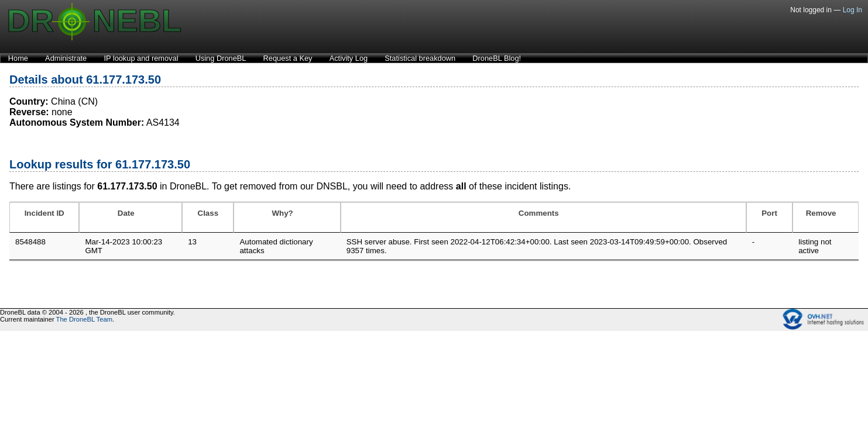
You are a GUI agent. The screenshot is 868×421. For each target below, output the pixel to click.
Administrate (66, 58)
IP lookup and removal (141, 58)
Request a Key (288, 58)
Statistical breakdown (420, 58)
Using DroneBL (221, 58)
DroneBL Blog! (497, 58)
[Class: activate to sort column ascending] (208, 218)
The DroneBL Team (84, 319)
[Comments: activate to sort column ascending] (543, 218)
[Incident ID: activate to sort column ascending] (44, 218)
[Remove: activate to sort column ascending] (826, 218)
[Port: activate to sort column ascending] (769, 218)
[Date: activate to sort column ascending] (131, 218)
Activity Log (349, 58)
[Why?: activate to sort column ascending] (287, 218)
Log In (852, 10)
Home (18, 58)
